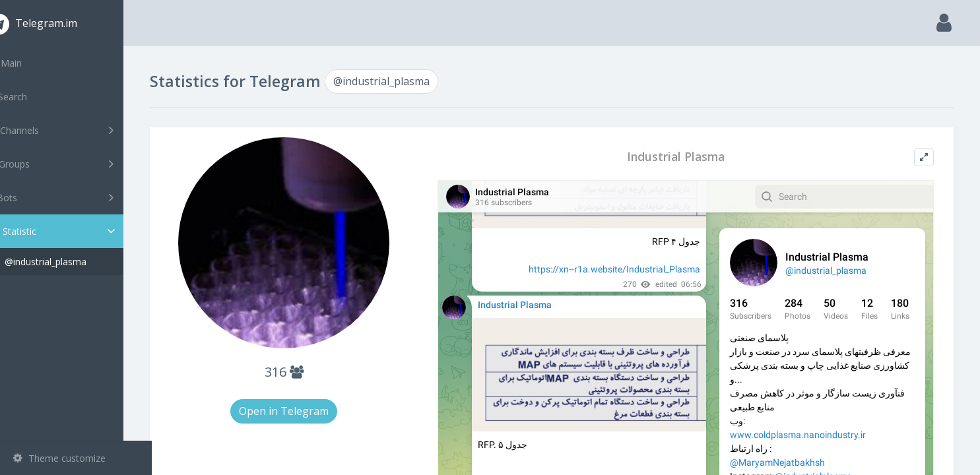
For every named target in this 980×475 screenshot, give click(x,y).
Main (32, 63)
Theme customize (59, 458)
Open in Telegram (308, 411)
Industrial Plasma (685, 157)
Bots (78, 197)
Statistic (80, 231)
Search (34, 97)
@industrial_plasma (74, 262)
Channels (78, 130)
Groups (78, 164)
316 (307, 372)
